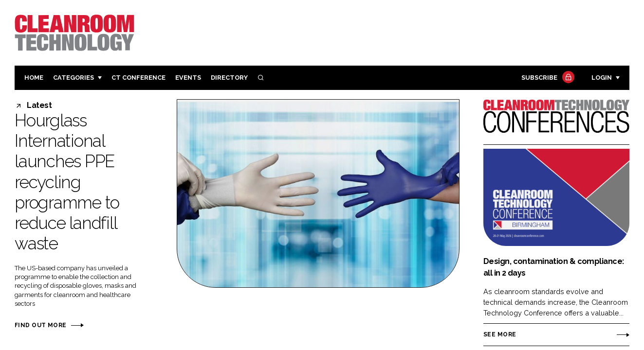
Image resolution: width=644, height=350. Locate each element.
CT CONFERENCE (138, 78)
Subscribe (547, 78)
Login (602, 78)
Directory (229, 78)
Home (34, 78)
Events (188, 78)
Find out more (40, 325)
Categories (74, 78)
